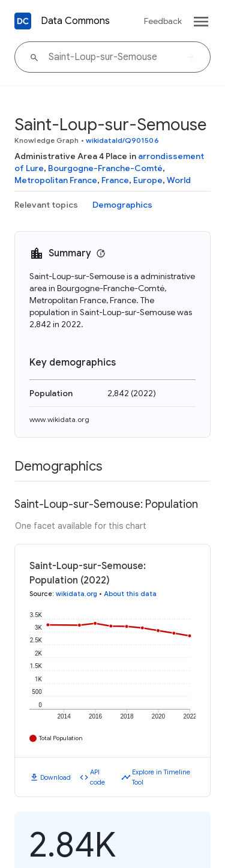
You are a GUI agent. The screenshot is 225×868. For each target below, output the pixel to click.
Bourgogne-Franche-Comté (105, 168)
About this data (130, 594)
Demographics (122, 205)
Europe (148, 180)
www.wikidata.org (59, 419)
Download (55, 777)
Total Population (61, 738)
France (115, 180)
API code (97, 777)
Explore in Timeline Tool (161, 777)
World (179, 180)
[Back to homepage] (23, 21)
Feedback (163, 21)
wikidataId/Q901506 (122, 140)
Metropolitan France (56, 180)
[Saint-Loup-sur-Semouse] (112, 57)
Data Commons (75, 21)
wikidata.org (76, 594)
